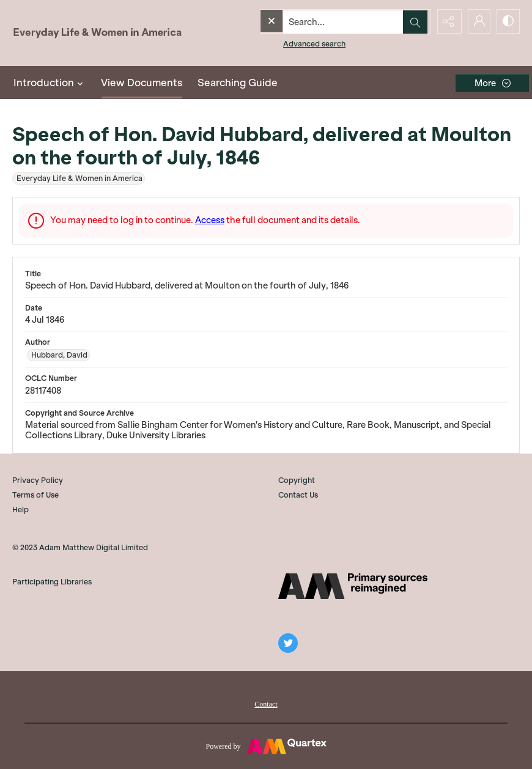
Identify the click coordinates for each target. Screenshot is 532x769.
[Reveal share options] (446, 21)
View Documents (142, 83)
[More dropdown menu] (492, 83)
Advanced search (289, 43)
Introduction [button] (50, 83)
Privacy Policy (38, 480)
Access (210, 220)
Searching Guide (238, 83)
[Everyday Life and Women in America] (98, 33)
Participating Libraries (52, 582)
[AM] (353, 586)
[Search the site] (319, 21)
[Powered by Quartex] (266, 746)
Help (20, 510)
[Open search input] (416, 21)
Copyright (297, 480)
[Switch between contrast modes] (508, 21)
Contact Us (298, 495)
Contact (266, 704)
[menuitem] (266, 703)
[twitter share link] (288, 643)
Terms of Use (35, 495)
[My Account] (477, 21)
